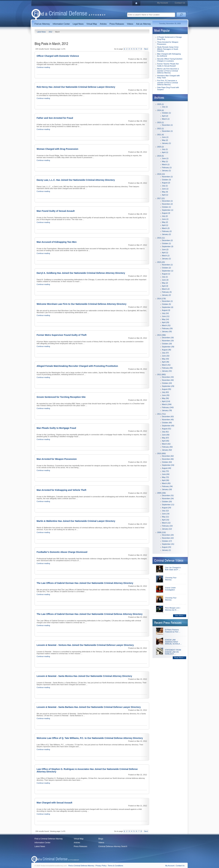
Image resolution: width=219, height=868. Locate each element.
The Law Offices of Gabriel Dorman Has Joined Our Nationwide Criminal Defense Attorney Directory (90, 614)
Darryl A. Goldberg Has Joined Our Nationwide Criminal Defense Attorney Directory (81, 273)
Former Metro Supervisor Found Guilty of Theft (62, 335)
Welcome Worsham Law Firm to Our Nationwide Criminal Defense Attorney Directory (82, 304)
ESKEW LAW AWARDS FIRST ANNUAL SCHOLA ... (173, 642)
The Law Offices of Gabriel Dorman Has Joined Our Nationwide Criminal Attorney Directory (85, 583)
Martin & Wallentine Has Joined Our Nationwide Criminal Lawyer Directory (76, 521)
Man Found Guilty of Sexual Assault (56, 211)
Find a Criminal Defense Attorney (49, 839)
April (165, 116)
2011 (161, 414)
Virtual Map (79, 839)
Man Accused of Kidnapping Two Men (57, 242)
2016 (161, 238)
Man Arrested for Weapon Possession (57, 459)
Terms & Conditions (115, 866)
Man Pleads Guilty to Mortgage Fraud (56, 428)
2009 (161, 493)
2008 (161, 532)
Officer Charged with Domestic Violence (58, 56)
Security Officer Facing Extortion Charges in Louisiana (170, 60)
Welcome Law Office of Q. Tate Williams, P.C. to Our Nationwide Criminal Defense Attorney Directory (90, 738)
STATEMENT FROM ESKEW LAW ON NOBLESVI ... (173, 652)
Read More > (179, 658)
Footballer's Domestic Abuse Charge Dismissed (62, 552)
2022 (161, 128)
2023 (161, 122)
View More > (180, 615)
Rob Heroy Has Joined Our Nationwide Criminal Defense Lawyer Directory (76, 87)
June (165, 137)
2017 (161, 198)
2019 (161, 156)
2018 (161, 174)
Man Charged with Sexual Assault (55, 803)
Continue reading (43, 67)
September (168, 210)
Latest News (42, 32)
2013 (161, 335)
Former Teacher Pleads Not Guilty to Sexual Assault (168, 65)
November (167, 125)
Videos (101, 843)
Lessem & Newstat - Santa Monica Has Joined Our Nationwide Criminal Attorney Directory (84, 676)
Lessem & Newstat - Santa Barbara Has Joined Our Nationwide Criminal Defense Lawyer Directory (89, 707)
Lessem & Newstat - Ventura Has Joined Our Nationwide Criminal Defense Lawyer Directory (85, 645)
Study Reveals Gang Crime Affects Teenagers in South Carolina (168, 49)
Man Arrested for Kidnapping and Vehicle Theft (61, 490)
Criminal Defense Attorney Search (113, 846)
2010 (161, 453)
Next (146, 49)
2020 (161, 147)
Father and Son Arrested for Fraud (55, 118)
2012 (51, 32)
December (167, 201)
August (166, 183)
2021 (161, 135)
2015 (161, 262)
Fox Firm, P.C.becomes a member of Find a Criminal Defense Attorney (168, 83)
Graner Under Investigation (170, 589)
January (167, 143)
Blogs (101, 839)
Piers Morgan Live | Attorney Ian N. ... (173, 609)
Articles (77, 843)
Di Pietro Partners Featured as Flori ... (173, 631)
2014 (161, 299)
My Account (162, 3)
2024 (161, 110)
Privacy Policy (101, 866)
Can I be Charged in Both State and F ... (173, 569)
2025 (161, 104)
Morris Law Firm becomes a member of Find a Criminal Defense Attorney (168, 71)
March (166, 119)
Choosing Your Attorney (171, 579)
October (167, 113)
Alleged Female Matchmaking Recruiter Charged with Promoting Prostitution (77, 366)
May (165, 140)
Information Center (43, 843)
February (167, 167)
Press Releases (81, 846)
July (165, 107)
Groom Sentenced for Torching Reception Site (61, 397)
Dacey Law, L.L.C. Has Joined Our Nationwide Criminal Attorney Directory (76, 180)
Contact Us (180, 3)
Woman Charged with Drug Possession (58, 149)
